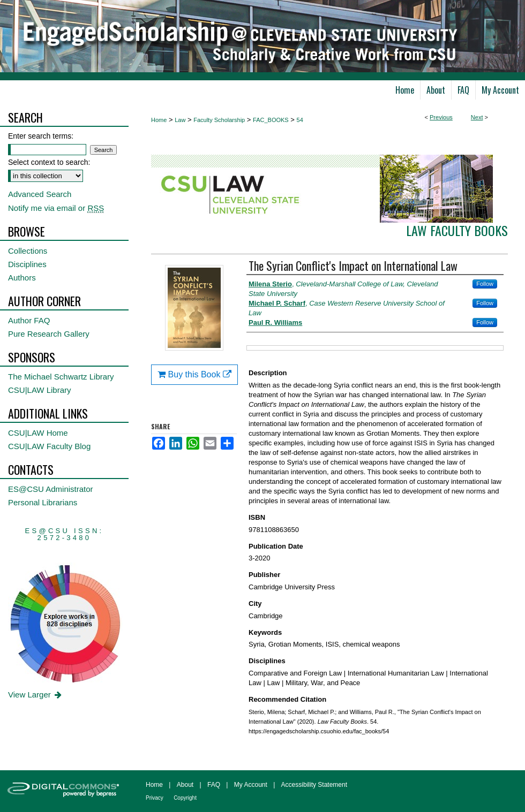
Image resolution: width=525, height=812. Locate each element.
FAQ (214, 785)
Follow (485, 284)
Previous (441, 117)
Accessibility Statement (314, 785)
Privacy (155, 798)
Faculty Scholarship (219, 120)
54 (300, 120)
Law (180, 120)
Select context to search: (49, 162)
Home (159, 120)
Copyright (185, 798)
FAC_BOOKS (271, 120)
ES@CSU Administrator (51, 489)
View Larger (36, 695)
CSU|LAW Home (38, 433)
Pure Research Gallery (49, 334)
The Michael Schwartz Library (61, 377)
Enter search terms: (41, 136)
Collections (28, 251)
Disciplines (27, 264)
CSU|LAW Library (40, 390)
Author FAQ (29, 320)
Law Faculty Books (457, 230)
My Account (251, 785)
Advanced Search (40, 194)
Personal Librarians (43, 502)
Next (477, 117)
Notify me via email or (56, 208)
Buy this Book (194, 374)
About (185, 785)
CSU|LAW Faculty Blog (49, 446)
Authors (22, 278)
